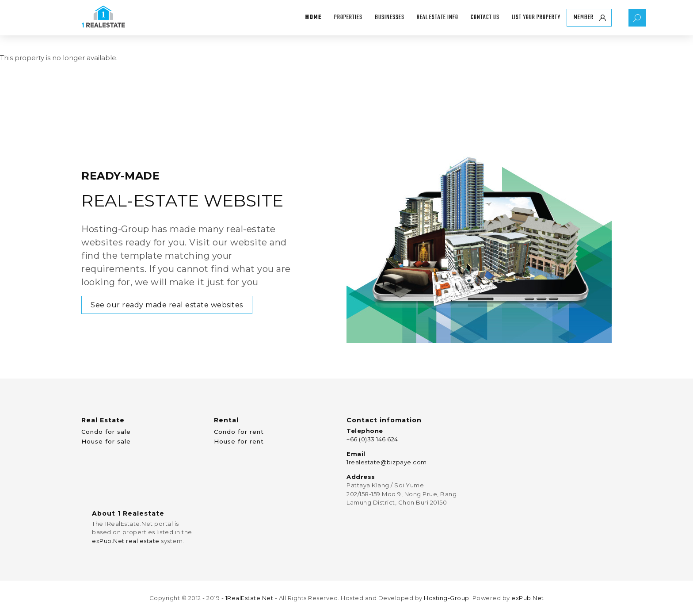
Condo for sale (106, 432)
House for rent (239, 441)
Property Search (637, 18)
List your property (536, 17)
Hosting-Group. (447, 598)
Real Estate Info (438, 17)
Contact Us (485, 17)
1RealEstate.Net (249, 598)
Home (314, 17)
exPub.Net (528, 598)
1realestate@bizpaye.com (387, 462)
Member (584, 17)
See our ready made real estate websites (167, 305)
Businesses (390, 17)
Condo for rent (239, 432)
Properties (348, 17)
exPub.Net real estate (126, 541)
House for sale (106, 441)
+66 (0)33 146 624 (372, 439)
